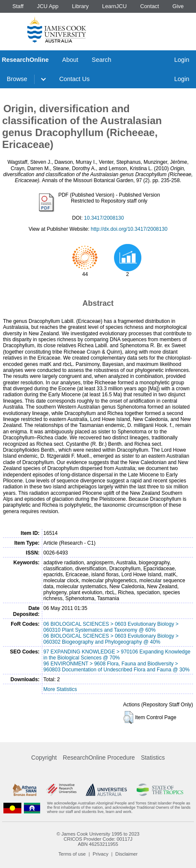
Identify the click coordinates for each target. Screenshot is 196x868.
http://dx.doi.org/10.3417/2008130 (129, 229)
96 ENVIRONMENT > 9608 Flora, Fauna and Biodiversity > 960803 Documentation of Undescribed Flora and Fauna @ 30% (117, 667)
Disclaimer (126, 854)
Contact (149, 6)
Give (178, 6)
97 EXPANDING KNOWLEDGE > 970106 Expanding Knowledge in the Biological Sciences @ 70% (117, 655)
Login (182, 60)
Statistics (153, 758)
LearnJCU (114, 6)
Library (80, 6)
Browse (17, 79)
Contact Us (75, 79)
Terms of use (72, 854)
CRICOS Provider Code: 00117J (98, 839)
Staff (18, 6)
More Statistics (60, 689)
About (70, 60)
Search (102, 60)
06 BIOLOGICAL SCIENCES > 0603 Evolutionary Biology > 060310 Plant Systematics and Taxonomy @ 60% (111, 627)
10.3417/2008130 (104, 218)
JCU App (48, 6)
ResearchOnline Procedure (99, 758)
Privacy (101, 854)
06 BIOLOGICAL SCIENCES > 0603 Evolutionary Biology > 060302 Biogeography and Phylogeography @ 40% (111, 639)
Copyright (44, 758)
